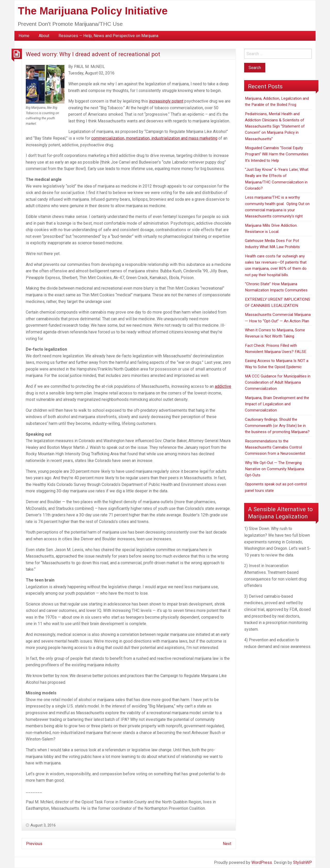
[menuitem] (24, 36)
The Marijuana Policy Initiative (93, 11)
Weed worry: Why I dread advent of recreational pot (93, 54)
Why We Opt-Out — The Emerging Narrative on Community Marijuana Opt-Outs (274, 469)
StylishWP (303, 862)
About (44, 36)
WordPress (262, 862)
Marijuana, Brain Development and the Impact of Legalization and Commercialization (277, 404)
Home (24, 36)
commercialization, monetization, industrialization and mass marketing (154, 138)
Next (227, 844)
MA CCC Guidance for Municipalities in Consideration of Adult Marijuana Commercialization (278, 382)
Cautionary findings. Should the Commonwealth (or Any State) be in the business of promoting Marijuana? (277, 426)
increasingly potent (166, 101)
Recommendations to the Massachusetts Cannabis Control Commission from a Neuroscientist (275, 447)
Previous (34, 844)
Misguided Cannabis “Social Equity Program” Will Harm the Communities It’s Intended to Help (277, 154)
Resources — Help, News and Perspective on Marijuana (108, 36)
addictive (223, 386)
